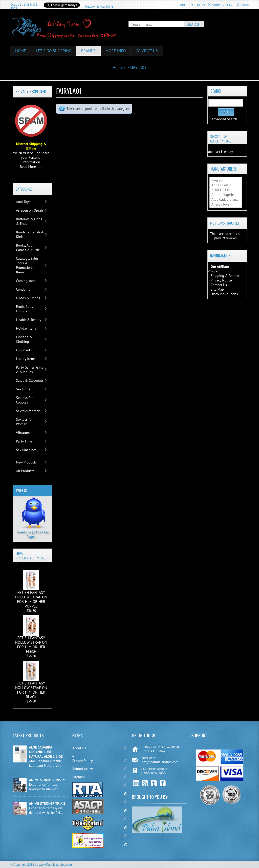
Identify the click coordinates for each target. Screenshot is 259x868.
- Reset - (226, 180)
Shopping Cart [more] (221, 139)
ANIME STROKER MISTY (47, 780)
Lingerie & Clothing (24, 339)
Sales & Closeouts (30, 380)
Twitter (154, 783)
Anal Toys (23, 202)
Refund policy (83, 769)
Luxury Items (26, 359)
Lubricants (24, 350)
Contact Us (147, 51)
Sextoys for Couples (24, 400)
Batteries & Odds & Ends (29, 221)
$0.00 (245, 5)
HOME (21, 51)
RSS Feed (145, 783)
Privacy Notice (221, 280)
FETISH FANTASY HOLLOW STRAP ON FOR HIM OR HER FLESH (31, 635)
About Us (79, 748)
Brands (89, 51)
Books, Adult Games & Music (28, 248)
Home (184, 5)
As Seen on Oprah (29, 210)
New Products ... (28, 462)
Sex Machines (26, 450)
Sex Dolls (23, 389)
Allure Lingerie (226, 195)
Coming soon (26, 281)
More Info (116, 51)
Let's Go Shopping (54, 51)
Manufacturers (223, 169)
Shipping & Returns (225, 276)
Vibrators (23, 433)
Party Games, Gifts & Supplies (29, 370)
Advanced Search (224, 119)
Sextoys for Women (24, 422)
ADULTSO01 (226, 190)
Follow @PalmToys (99, 6)
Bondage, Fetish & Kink (30, 234)
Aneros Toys (226, 204)
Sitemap (79, 777)
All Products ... (27, 471)
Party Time (24, 441)
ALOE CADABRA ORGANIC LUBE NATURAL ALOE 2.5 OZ (46, 752)
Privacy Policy (83, 761)
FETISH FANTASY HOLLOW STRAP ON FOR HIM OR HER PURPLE (31, 589)
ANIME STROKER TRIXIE (47, 803)
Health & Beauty (29, 320)
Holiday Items (26, 328)
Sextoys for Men (28, 411)
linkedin (136, 783)
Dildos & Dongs (28, 298)
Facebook (163, 783)
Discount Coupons (224, 294)
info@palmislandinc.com (160, 762)
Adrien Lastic (226, 185)
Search (216, 91)
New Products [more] (31, 558)
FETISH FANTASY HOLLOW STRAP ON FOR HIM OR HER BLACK (31, 680)
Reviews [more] (225, 223)
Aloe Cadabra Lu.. (226, 200)
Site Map (217, 289)
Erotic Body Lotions (25, 309)
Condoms (23, 289)
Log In (200, 5)
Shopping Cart (223, 5)
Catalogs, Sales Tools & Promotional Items (27, 265)
